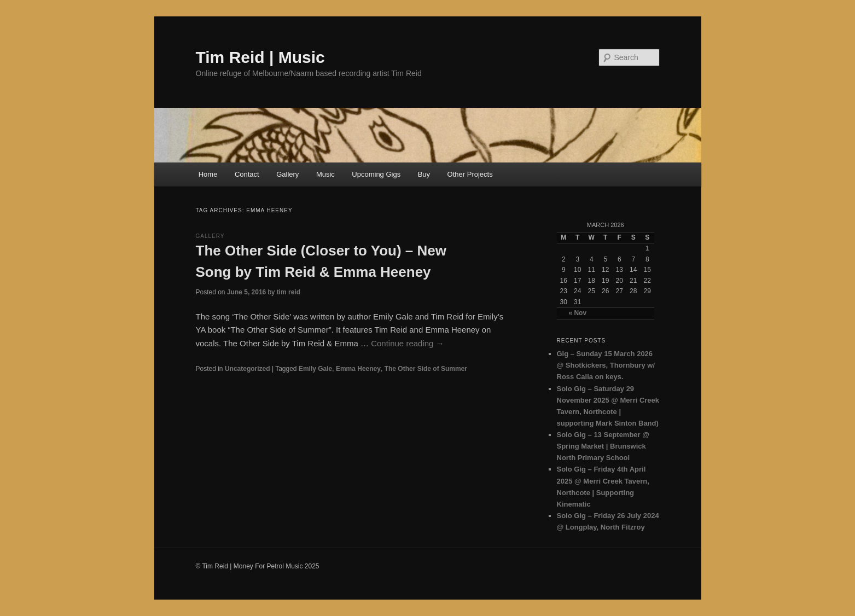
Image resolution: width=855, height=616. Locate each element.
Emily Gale (315, 369)
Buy (424, 174)
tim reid (289, 292)
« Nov (577, 313)
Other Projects (470, 174)
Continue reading (407, 343)
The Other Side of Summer (426, 369)
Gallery (287, 174)
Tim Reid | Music (260, 57)
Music (325, 174)
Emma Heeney (358, 369)
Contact (247, 174)
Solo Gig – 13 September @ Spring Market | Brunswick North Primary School (603, 446)
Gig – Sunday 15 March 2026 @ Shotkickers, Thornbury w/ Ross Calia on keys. (606, 365)
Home (208, 174)
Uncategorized (248, 369)
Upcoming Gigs (376, 174)
